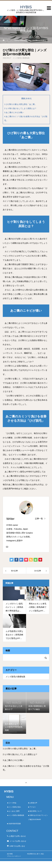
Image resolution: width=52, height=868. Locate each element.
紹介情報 (10, 854)
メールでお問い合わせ (18, 841)
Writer (10, 519)
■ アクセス (32, 807)
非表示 (28, 99)
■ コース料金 (12, 803)
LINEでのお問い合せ (17, 846)
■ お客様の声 (33, 803)
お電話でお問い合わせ (17, 836)
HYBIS (9, 791)
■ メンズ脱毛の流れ (14, 807)
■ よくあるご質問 (13, 811)
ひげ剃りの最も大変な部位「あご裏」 (20, 104)
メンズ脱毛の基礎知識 (21, 58)
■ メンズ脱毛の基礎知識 (16, 815)
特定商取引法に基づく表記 (35, 854)
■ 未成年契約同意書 (14, 824)
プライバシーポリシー (14, 856)
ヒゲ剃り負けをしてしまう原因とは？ (20, 108)
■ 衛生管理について (35, 811)
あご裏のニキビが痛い (14, 112)
